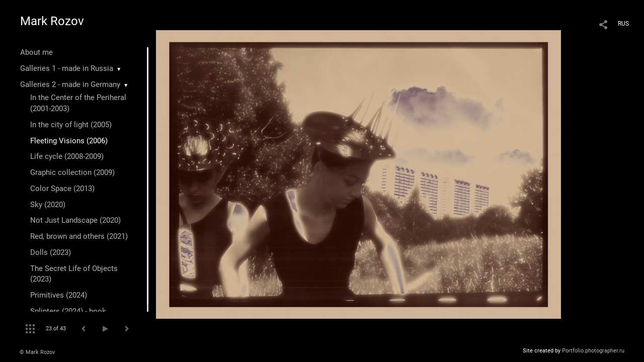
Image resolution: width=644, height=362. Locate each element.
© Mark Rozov (37, 352)
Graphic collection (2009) (72, 172)
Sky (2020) (48, 205)
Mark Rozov (52, 21)
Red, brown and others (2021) (79, 236)
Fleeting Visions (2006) (69, 141)
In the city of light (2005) (71, 125)
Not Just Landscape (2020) (75, 220)
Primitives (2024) (59, 295)
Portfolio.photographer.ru (593, 351)
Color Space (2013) (62, 189)
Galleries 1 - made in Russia (67, 68)
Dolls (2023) (51, 252)
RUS (623, 24)
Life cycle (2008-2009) (67, 156)
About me (36, 52)
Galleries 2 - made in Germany (70, 84)
